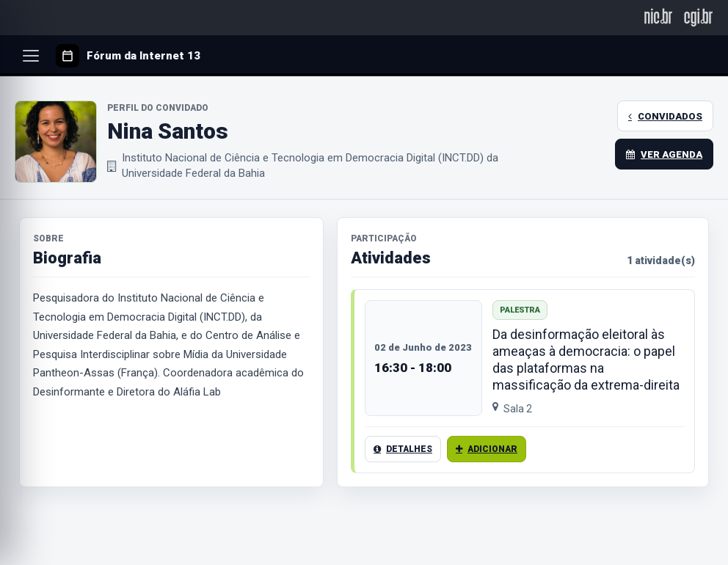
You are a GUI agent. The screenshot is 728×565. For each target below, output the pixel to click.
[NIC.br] (659, 17)
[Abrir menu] (31, 56)
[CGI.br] (698, 17)
